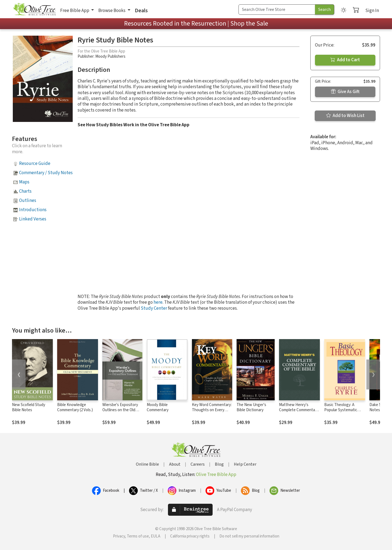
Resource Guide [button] (35, 164)
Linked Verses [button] (33, 219)
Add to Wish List (345, 116)
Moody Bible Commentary (158, 407)
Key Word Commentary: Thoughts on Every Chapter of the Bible (212, 410)
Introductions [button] (33, 210)
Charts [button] (25, 191)
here (158, 302)
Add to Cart (345, 60)
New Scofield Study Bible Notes (29, 407)
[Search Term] (277, 10)
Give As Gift (345, 92)
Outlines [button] (28, 201)
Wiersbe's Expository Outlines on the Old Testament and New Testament (120, 413)
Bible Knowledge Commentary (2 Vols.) (75, 407)
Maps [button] (24, 182)
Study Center (154, 308)
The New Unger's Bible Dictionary (251, 407)
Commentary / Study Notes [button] (46, 173)
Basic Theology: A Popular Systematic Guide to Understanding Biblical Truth (345, 413)
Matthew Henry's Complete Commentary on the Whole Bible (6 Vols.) (299, 413)
